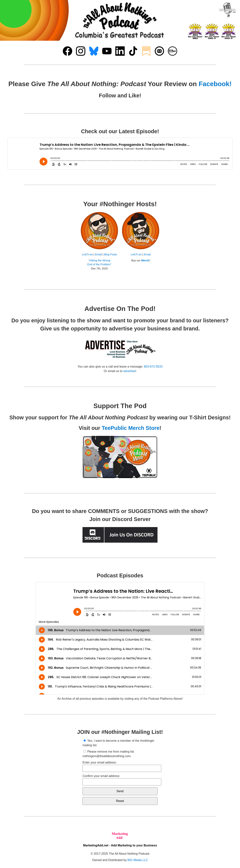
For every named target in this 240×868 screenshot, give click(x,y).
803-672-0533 (153, 367)
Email (98, 254)
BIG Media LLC (138, 860)
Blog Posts (111, 254)
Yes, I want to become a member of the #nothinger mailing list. (118, 743)
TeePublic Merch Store (130, 428)
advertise (129, 371)
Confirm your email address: (120, 780)
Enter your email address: (120, 766)
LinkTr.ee (87, 254)
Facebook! (215, 84)
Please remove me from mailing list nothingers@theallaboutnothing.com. (108, 754)
